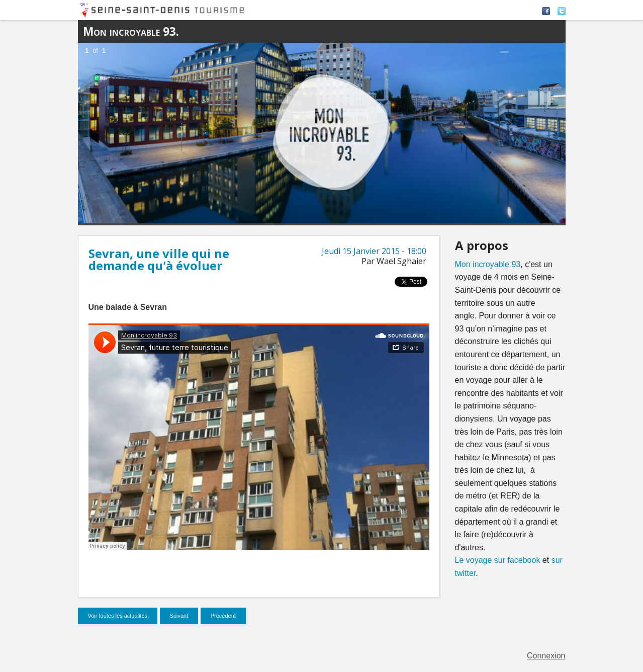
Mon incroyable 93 (488, 264)
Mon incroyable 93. (131, 31)
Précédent (223, 616)
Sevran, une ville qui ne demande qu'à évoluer (159, 259)
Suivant (179, 616)
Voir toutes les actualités (118, 616)
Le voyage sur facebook (498, 560)
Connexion (546, 656)
